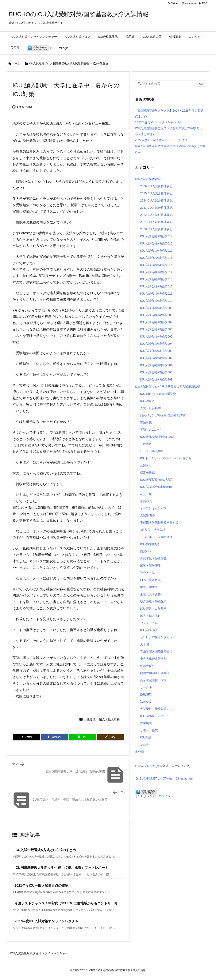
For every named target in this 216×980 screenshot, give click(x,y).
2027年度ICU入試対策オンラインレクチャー (48, 921)
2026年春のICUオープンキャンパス (159, 122)
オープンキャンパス (153, 508)
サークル (146, 687)
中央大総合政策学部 (153, 659)
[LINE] (82, 737)
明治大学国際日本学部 (155, 673)
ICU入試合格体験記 (148, 179)
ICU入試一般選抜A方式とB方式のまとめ (45, 850)
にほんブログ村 (145, 766)
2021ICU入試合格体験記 (156, 222)
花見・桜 (146, 494)
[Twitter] (26, 737)
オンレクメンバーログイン (153, 796)
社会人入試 (147, 573)
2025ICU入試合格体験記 (156, 193)
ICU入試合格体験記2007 (156, 322)
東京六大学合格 (150, 594)
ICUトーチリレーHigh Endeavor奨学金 (166, 458)
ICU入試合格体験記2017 (156, 251)
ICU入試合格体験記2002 (156, 358)
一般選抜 (103, 63)
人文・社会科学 (150, 408)
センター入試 (149, 623)
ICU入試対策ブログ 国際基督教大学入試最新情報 (59, 63)
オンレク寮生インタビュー (158, 637)
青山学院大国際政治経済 (156, 652)
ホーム (16, 63)
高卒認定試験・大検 (153, 680)
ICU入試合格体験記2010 (156, 301)
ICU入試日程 (148, 630)
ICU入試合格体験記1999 (156, 379)
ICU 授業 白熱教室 (153, 609)
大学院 (144, 644)
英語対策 (146, 422)
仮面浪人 (146, 501)
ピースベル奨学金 (152, 451)
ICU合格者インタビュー (156, 716)
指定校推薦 (147, 473)
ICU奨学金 (147, 401)
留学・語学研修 (150, 566)
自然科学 (146, 551)
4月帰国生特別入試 (153, 530)
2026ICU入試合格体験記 (156, 186)
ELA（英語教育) (151, 580)
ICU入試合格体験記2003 (156, 351)
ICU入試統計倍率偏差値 (156, 487)
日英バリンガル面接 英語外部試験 (163, 415)
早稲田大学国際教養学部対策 (159, 523)
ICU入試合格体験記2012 (156, 286)
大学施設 (146, 723)
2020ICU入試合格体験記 (156, 229)
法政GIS (146, 702)
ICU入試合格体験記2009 (156, 308)
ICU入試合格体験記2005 (156, 336)
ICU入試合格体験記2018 (156, 243)
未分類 (139, 752)
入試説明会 (147, 515)
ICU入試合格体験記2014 (156, 272)
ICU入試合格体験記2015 (156, 265)
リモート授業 (149, 730)
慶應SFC (146, 694)
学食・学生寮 (149, 587)
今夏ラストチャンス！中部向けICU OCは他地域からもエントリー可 (66, 903)
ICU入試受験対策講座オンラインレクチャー (39, 953)
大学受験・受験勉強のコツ (158, 709)
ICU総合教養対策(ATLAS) (157, 437)
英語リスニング (150, 430)
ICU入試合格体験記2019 (156, 236)
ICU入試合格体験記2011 (156, 294)
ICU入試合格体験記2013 (156, 279)
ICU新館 (146, 737)
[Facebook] (55, 737)
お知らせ (146, 465)
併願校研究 (147, 666)
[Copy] (110, 737)
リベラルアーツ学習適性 (156, 537)
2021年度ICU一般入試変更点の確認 (41, 886)
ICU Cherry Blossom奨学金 (158, 394)
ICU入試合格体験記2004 (156, 344)
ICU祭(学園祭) (149, 544)
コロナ (144, 745)
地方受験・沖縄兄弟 (153, 601)
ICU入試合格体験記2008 (156, 315)
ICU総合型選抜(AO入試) (156, 480)
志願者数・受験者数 (153, 558)
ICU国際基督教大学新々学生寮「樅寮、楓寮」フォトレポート (61, 868)
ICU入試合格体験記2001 (156, 365)
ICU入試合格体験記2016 (156, 258)
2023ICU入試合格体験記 (156, 208)
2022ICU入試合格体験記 (156, 215)
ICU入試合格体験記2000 (156, 372)
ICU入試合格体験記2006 (156, 329)
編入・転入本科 (109, 719)
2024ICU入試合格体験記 (156, 200)
